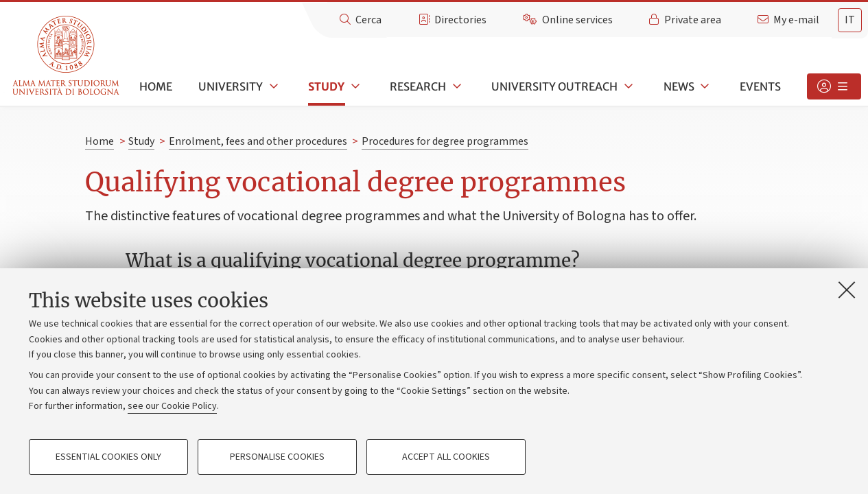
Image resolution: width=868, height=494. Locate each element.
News (679, 86)
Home (156, 86)
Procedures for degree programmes (445, 141)
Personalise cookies (277, 457)
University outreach (554, 86)
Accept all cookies (446, 457)
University (231, 86)
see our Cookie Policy (172, 406)
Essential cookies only (108, 457)
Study (326, 86)
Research (418, 86)
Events (760, 86)
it (850, 20)
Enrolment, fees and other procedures (258, 141)
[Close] (847, 290)
